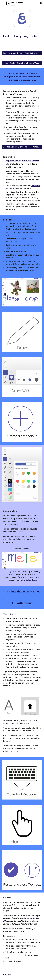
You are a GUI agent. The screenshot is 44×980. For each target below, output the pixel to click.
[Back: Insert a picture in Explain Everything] (22, 53)
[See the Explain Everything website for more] (22, 147)
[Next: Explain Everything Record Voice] (22, 63)
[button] (3, 3)
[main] (22, 36)
